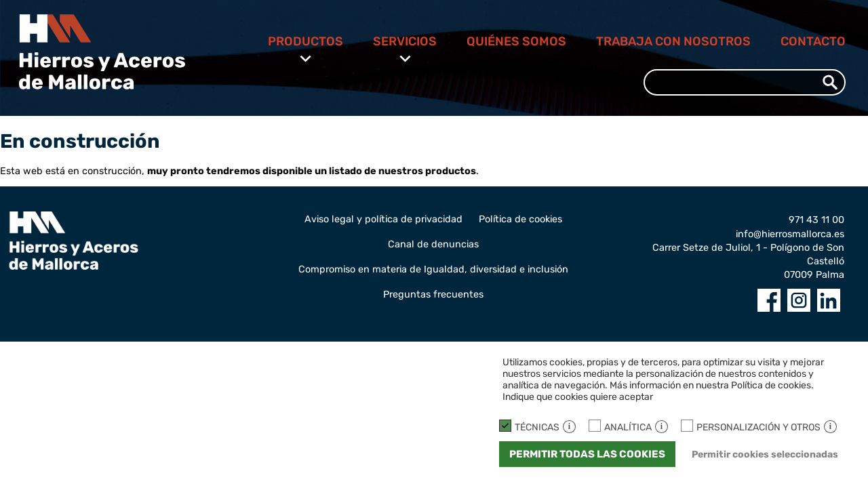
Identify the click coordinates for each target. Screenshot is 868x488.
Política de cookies (520, 219)
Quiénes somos (516, 41)
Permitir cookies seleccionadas (765, 454)
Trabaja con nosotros (673, 41)
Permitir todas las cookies (587, 454)
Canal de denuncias (433, 244)
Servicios (405, 41)
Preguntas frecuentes (433, 294)
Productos (305, 41)
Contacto (813, 41)
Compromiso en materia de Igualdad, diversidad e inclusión (433, 269)
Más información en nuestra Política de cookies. (712, 385)
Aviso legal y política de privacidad (383, 219)
